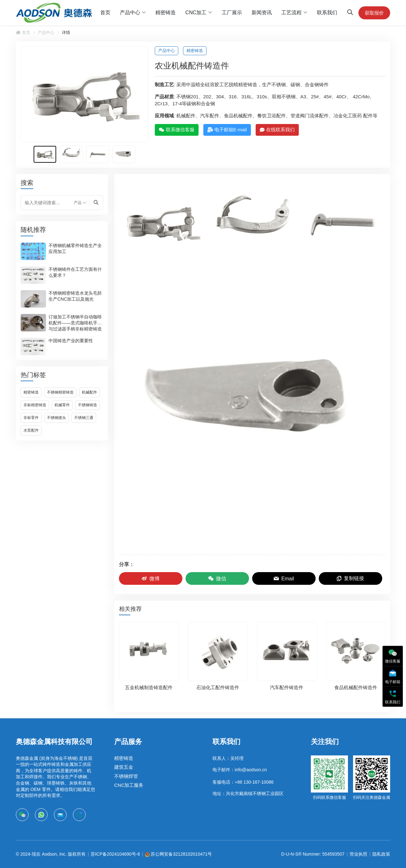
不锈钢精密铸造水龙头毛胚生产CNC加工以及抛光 (75, 296)
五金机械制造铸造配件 (149, 687)
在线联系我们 (277, 130)
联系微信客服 (177, 130)
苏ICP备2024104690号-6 (115, 854)
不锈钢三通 (84, 418)
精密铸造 (166, 13)
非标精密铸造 (35, 405)
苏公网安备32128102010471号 (181, 854)
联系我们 (327, 13)
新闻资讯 (262, 13)
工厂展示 (232, 13)
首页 (105, 13)
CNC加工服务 (129, 785)
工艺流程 (291, 13)
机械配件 (89, 392)
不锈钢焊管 (126, 776)
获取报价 (374, 13)
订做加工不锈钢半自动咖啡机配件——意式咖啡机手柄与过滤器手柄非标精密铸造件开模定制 (75, 326)
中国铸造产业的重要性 (71, 341)
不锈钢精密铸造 (60, 392)
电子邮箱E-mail (227, 130)
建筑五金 (124, 767)
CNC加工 (196, 13)
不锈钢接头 (56, 418)
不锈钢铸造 (88, 405)
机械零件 (62, 405)
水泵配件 (31, 430)
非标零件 (31, 418)
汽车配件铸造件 (287, 687)
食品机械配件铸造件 (356, 687)
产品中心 (130, 13)
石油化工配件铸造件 (218, 687)
